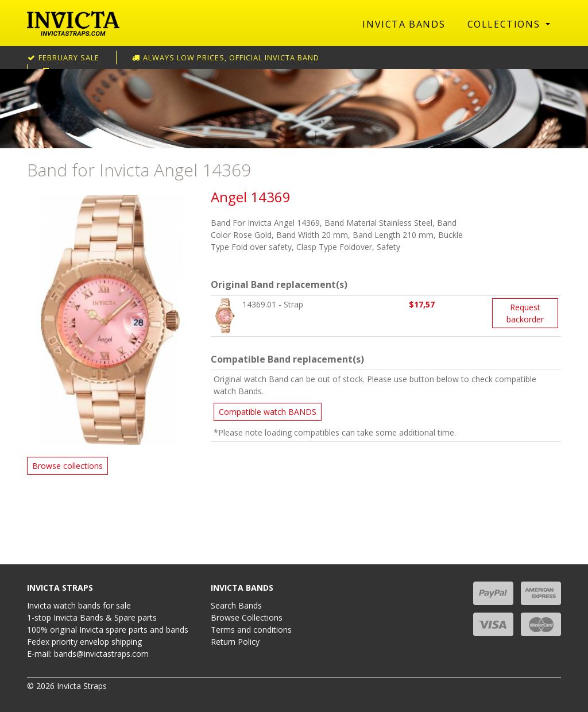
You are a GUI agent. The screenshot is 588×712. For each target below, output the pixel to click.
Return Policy (235, 642)
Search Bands (236, 605)
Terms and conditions (251, 630)
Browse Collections (247, 617)
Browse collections (67, 466)
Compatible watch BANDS (268, 412)
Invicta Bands (404, 24)
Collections (505, 24)
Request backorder (525, 313)
